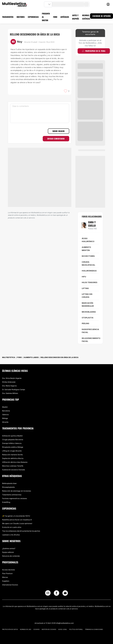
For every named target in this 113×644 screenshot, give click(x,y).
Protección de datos (10, 629)
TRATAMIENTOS (8, 17)
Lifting (85, 288)
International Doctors (10, 585)
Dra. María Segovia (9, 386)
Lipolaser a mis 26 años (11, 535)
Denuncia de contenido (11, 556)
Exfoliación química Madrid (12, 436)
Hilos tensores (90, 282)
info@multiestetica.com (65, 623)
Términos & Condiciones (94, 629)
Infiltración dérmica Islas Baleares (15, 462)
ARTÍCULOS (65, 17)
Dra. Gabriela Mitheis (10, 393)
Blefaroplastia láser (9, 483)
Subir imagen (59, 131)
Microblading (89, 312)
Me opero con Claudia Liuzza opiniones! (17, 523)
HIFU (84, 277)
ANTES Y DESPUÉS (76, 17)
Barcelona (6, 411)
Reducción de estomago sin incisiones (17, 491)
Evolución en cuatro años (12, 527)
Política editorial (76, 629)
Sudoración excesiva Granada (14, 470)
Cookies (36, 629)
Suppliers (6, 581)
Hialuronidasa (89, 271)
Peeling (85, 323)
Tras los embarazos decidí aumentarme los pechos (21, 531)
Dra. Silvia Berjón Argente (12, 378)
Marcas (5, 577)
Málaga (5, 418)
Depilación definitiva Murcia (13, 458)
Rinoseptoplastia (8, 487)
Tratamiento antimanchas (12, 495)
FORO (55, 17)
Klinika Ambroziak (9, 382)
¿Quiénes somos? (9, 548)
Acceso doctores (9, 570)
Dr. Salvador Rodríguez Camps (14, 390)
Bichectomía (88, 256)
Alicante (5, 422)
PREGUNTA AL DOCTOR (46, 17)
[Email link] (65, 593)
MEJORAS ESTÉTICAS (86, 17)
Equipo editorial (8, 552)
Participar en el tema (94, 51)
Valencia (5, 415)
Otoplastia (88, 318)
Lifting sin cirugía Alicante (12, 451)
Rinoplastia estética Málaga (13, 447)
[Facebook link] (57, 594)
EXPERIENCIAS (33, 17)
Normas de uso (26, 629)
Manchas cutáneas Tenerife (13, 466)
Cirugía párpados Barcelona (13, 440)
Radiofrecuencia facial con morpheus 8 (17, 520)
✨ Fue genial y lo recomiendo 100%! (16, 516)
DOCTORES (21, 17)
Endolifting (6, 502)
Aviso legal (63, 629)
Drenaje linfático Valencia (12, 443)
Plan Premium (7, 573)
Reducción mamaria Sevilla (12, 455)
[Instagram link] (48, 594)
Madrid (5, 407)
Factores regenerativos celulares (15, 498)
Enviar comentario (56, 139)
